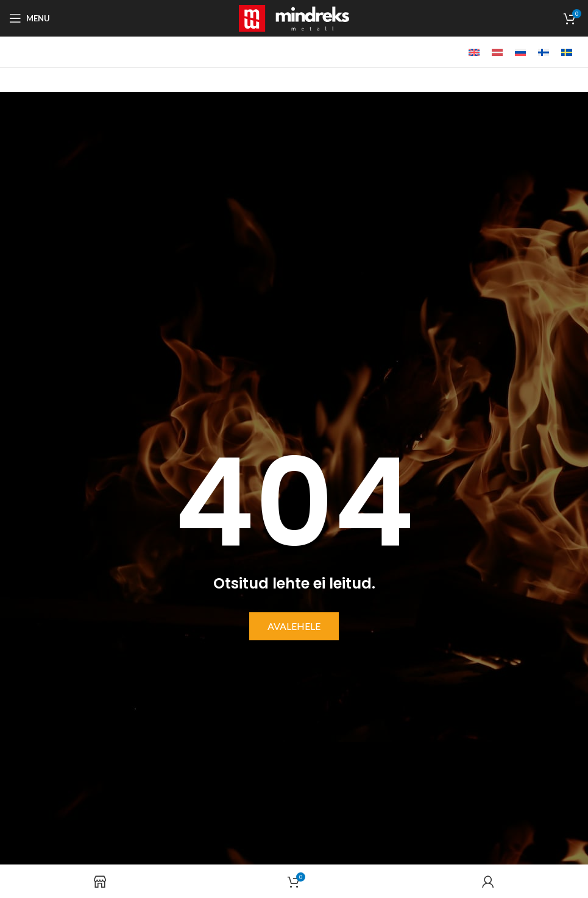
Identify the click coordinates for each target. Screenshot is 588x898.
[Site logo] (294, 17)
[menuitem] (474, 52)
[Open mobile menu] (30, 18)
